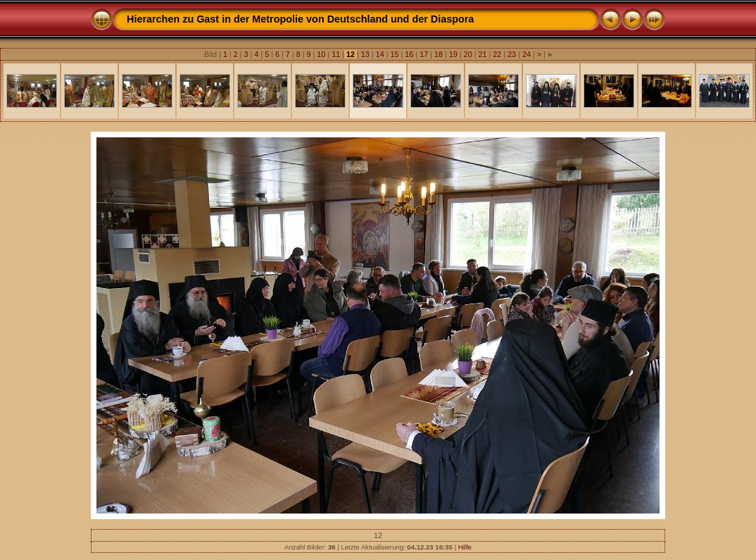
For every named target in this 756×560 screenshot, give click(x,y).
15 (394, 54)
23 (512, 54)
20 (468, 54)
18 (439, 54)
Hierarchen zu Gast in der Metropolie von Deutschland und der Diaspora (300, 19)
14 (380, 54)
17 (424, 54)
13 (365, 54)
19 (453, 54)
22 (497, 54)
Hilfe (465, 547)
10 (321, 54)
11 (336, 54)
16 (409, 54)
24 (527, 54)
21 (482, 54)
